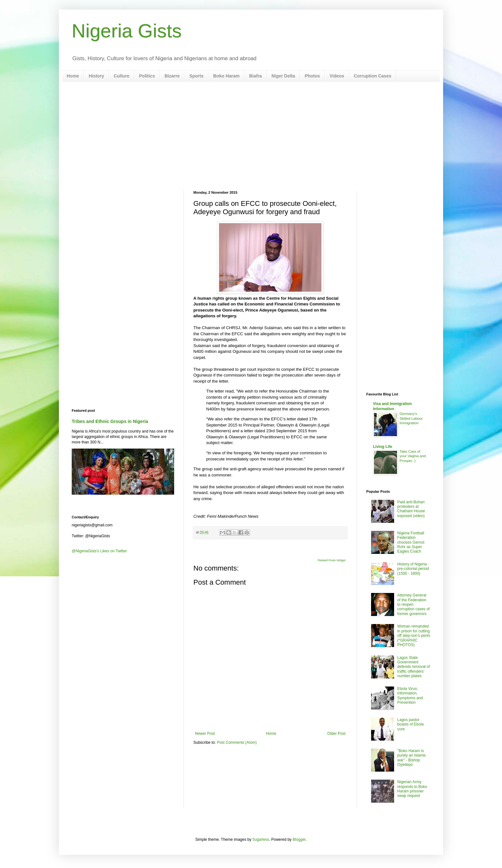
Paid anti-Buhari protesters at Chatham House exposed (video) (411, 509)
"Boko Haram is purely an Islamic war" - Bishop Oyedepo (412, 758)
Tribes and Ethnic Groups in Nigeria (110, 421)
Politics (147, 76)
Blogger (299, 840)
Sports (196, 76)
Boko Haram (226, 76)
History (96, 76)
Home (73, 76)
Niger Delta (283, 76)
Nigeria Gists (127, 31)
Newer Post (205, 734)
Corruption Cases (372, 76)
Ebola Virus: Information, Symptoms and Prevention (410, 696)
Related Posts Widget (332, 560)
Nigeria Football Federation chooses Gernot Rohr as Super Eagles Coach (411, 542)
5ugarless (261, 840)
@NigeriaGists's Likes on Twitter (99, 551)
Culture (121, 76)
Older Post (336, 734)
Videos (337, 76)
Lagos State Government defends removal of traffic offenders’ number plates (414, 667)
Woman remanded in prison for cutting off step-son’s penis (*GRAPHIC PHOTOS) (414, 636)
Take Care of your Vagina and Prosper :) (413, 456)
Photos (312, 76)
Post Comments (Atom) (237, 742)
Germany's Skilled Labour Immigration (411, 418)
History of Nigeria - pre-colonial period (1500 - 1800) (413, 569)
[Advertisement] (251, 136)
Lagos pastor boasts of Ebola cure (411, 724)
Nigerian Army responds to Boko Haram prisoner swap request (412, 789)
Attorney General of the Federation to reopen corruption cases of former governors (413, 604)
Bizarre (172, 76)
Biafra (255, 76)
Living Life (383, 447)
